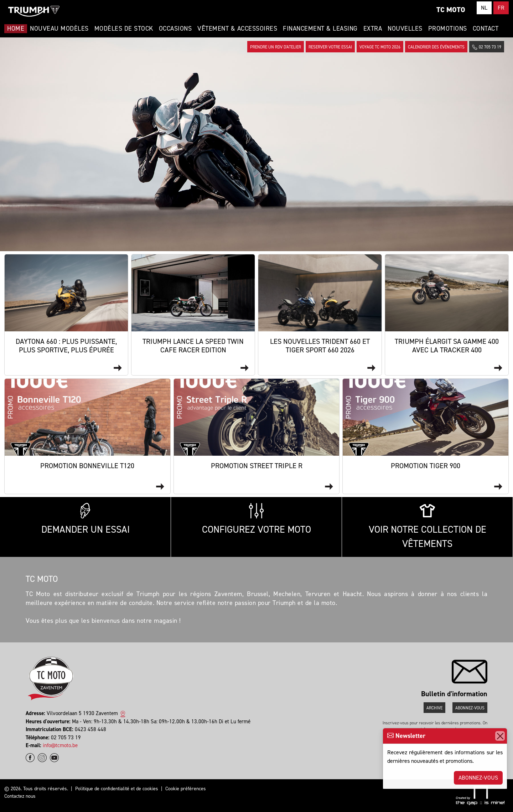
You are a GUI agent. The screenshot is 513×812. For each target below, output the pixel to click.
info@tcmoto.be (60, 745)
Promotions (448, 29)
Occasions (175, 29)
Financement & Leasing (320, 29)
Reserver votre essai (330, 47)
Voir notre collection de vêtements (427, 527)
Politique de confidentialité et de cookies (117, 789)
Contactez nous (20, 796)
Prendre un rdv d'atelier (276, 47)
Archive (434, 708)
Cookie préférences (186, 789)
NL (484, 8)
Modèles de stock (124, 29)
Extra (373, 29)
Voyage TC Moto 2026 (380, 47)
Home (16, 29)
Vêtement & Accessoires (237, 29)
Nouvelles (405, 29)
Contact (486, 29)
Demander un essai (85, 519)
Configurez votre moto (256, 519)
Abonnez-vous (478, 778)
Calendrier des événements (436, 47)
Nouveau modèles (59, 29)
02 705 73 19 (487, 47)
